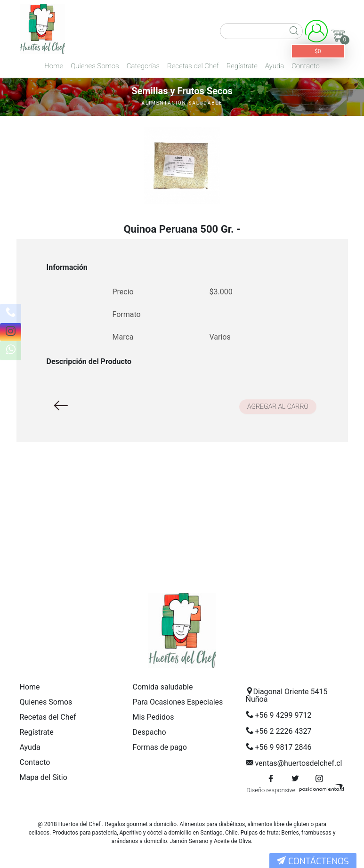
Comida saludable (163, 687)
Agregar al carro (278, 406)
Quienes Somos (95, 66)
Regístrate (242, 66)
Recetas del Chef (193, 66)
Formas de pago (160, 747)
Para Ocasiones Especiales (178, 702)
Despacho (150, 732)
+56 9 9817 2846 (283, 747)
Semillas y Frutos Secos (182, 91)
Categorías (143, 66)
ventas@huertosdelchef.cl (298, 763)
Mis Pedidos (154, 717)
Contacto (306, 66)
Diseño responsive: (271, 790)
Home (54, 66)
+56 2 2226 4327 (283, 731)
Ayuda (275, 66)
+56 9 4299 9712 (283, 715)
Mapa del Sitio (44, 777)
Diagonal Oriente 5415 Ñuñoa (287, 695)
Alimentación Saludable (182, 103)
